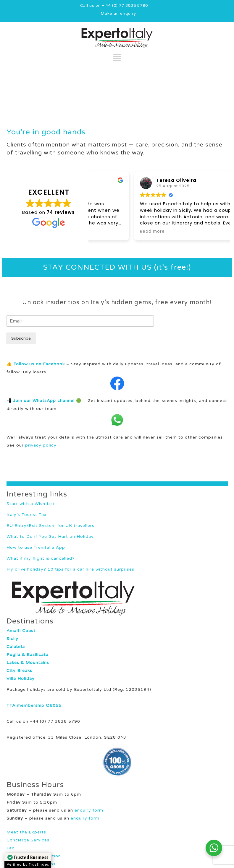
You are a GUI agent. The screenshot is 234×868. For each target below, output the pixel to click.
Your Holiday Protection (34, 856)
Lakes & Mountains (28, 663)
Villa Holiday (21, 679)
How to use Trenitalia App (36, 547)
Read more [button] (109, 232)
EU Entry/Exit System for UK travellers (50, 526)
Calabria (16, 647)
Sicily (12, 639)
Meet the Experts (26, 832)
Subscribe (21, 338)
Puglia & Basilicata (28, 655)
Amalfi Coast (21, 631)
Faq (11, 848)
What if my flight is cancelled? (41, 558)
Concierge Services (28, 840)
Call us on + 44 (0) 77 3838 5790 (114, 6)
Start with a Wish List (31, 504)
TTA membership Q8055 (34, 705)
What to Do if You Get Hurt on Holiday (50, 536)
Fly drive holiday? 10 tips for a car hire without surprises (70, 569)
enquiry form (89, 810)
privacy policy (41, 445)
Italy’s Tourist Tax (27, 515)
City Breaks (19, 671)
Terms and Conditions (31, 864)
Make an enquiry (118, 14)
